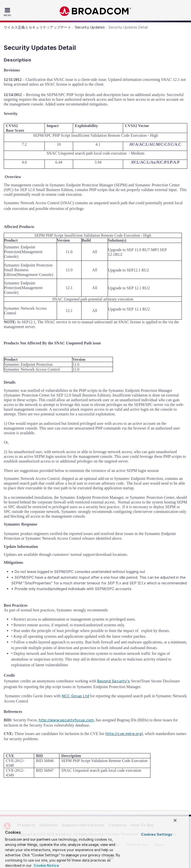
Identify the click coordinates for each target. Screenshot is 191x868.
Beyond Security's (113, 681)
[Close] (175, 820)
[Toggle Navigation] (8, 12)
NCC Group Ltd (75, 696)
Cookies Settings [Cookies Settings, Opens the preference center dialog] (157, 834)
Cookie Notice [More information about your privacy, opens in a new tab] (46, 865)
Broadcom (95, 11)
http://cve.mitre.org (124, 734)
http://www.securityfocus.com (66, 720)
